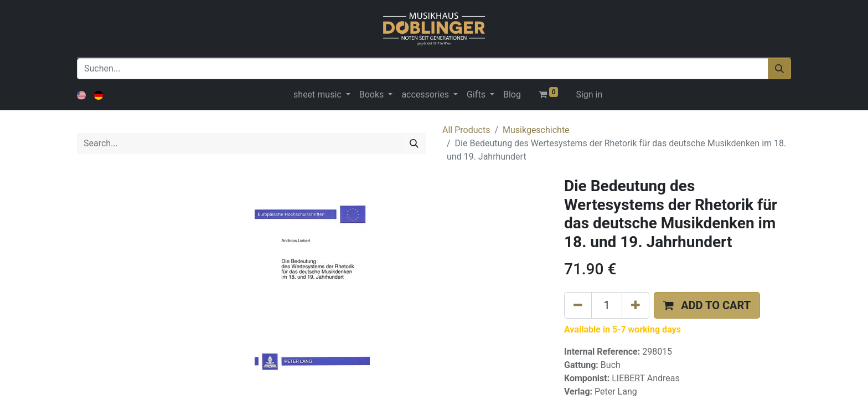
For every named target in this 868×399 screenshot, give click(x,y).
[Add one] (635, 305)
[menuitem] (512, 95)
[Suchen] (779, 69)
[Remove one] (578, 305)
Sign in (589, 94)
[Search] (414, 144)
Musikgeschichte (536, 130)
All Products (466, 130)
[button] (707, 305)
